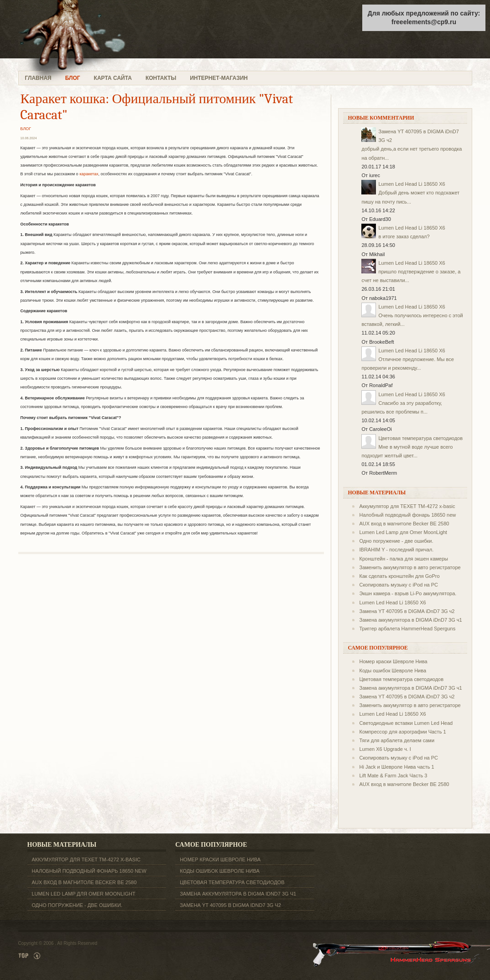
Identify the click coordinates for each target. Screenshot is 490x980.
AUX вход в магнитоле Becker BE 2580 (404, 524)
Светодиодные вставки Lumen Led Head (406, 723)
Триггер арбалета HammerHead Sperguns (407, 629)
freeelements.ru (90, 35)
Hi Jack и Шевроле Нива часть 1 (396, 767)
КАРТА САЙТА (113, 78)
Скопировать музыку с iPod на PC (399, 585)
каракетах (89, 174)
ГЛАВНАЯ (38, 78)
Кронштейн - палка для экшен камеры (404, 559)
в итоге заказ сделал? (404, 236)
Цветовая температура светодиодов (420, 438)
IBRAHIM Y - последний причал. (396, 550)
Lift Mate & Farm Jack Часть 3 (393, 776)
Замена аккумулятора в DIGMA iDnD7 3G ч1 (410, 620)
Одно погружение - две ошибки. (396, 541)
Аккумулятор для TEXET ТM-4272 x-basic (407, 506)
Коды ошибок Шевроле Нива (393, 671)
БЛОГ (73, 78)
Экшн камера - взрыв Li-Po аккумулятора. (408, 593)
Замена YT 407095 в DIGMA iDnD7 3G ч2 (407, 611)
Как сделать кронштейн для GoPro (399, 576)
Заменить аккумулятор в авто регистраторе (410, 567)
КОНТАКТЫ (161, 78)
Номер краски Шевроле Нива (393, 661)
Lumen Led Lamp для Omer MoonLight (403, 532)
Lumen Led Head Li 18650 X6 (412, 184)
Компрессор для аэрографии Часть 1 (402, 732)
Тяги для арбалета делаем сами (397, 740)
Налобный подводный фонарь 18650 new (407, 515)
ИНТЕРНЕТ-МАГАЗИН (219, 78)
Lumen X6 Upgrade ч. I (385, 749)
